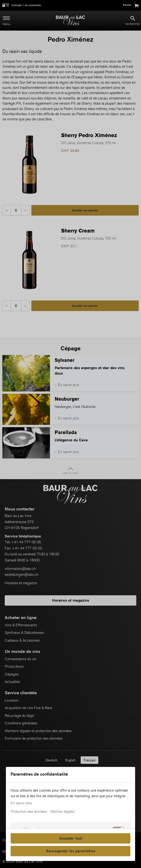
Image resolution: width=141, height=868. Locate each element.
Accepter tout (71, 838)
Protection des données (29, 812)
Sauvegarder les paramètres (71, 851)
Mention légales (63, 812)
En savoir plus (21, 803)
